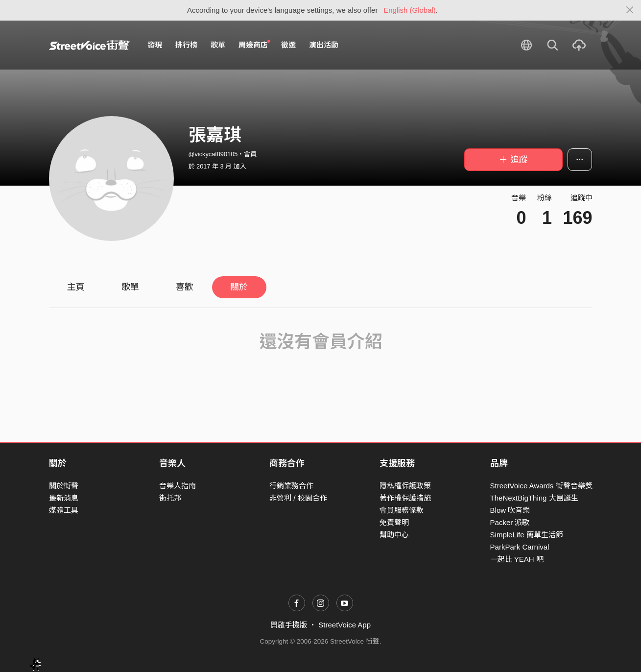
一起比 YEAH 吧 (517, 559)
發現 (155, 45)
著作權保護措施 (405, 498)
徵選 (288, 45)
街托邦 (170, 498)
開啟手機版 (289, 625)
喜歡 (185, 287)
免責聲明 (394, 522)
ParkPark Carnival (520, 547)
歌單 (218, 45)
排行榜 (186, 45)
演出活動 (324, 45)
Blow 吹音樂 (510, 510)
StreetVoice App (344, 625)
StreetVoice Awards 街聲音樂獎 (541, 486)
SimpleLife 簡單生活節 (527, 535)
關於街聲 (64, 486)
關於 (239, 287)
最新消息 (64, 498)
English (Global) (410, 10)
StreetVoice (89, 45)
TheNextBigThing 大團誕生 (534, 498)
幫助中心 (394, 535)
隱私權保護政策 (405, 486)
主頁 (76, 287)
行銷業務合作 (291, 486)
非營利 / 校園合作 (298, 498)
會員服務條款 (402, 510)
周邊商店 (255, 45)
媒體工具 (64, 510)
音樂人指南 (178, 486)
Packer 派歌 (510, 522)
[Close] (630, 10)
